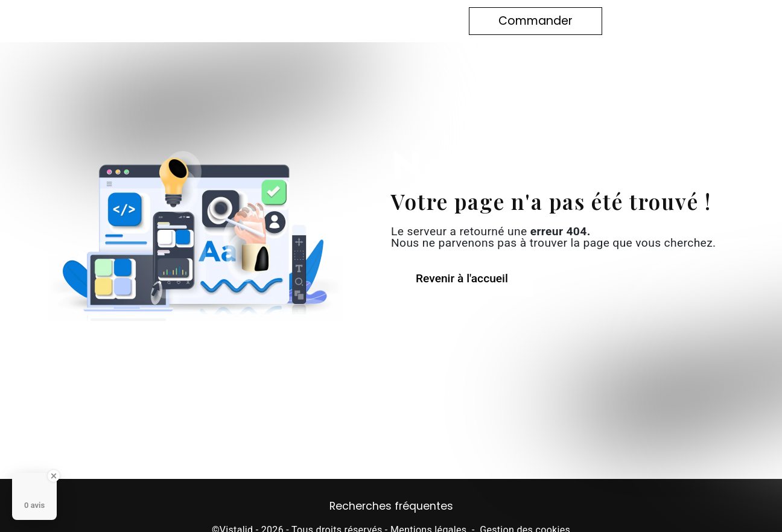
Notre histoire (274, 21)
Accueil (202, 21)
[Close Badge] (54, 476)
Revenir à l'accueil (462, 278)
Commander (536, 21)
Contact (410, 21)
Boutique (348, 21)
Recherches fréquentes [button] (391, 506)
